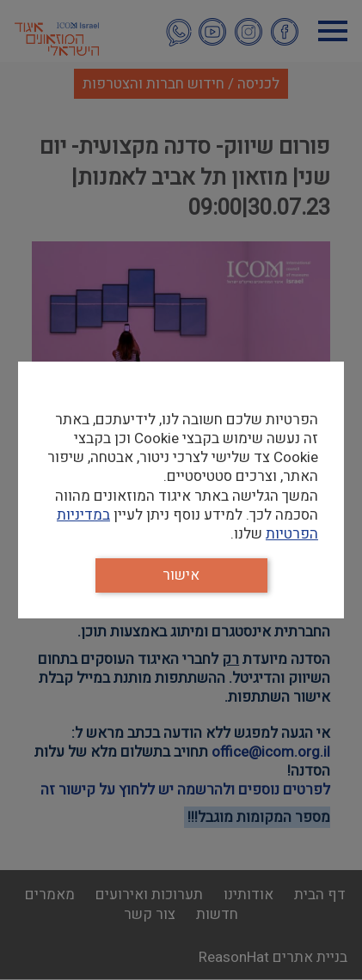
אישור (181, 575)
